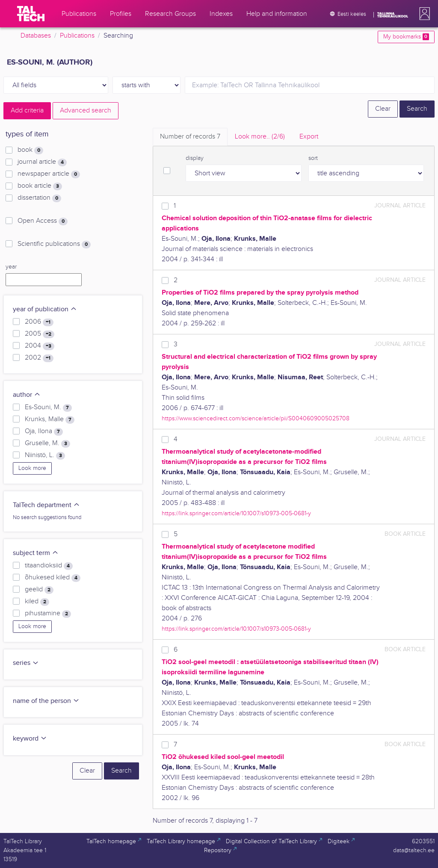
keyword (30, 739)
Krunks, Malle (50, 419)
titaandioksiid (49, 566)
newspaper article (49, 174)
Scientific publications (54, 244)
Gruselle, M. (47, 443)
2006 (39, 322)
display (195, 158)
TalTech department (46, 505)
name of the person (46, 701)
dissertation (39, 198)
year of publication (45, 309)
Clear (383, 109)
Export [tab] (309, 137)
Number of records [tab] (190, 137)
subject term (36, 553)
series (26, 663)
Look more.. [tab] (260, 137)
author (27, 395)
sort (313, 158)
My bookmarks (406, 37)
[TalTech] (31, 14)
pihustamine (48, 614)
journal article (42, 162)
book (30, 150)
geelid (39, 590)
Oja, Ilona (44, 431)
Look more (32, 468)
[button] (423, 14)
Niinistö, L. (45, 455)
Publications (77, 36)
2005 (40, 334)
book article (40, 186)
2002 (39, 358)
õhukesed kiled (53, 578)
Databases (36, 36)
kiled (37, 602)
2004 (40, 346)
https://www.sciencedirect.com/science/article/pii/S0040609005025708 (256, 418)
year (11, 267)
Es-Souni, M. (48, 407)
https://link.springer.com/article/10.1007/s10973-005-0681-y (236, 513)
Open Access (43, 221)
